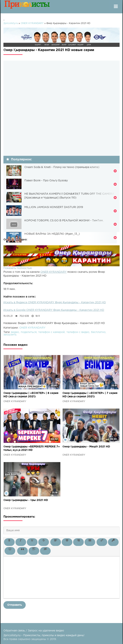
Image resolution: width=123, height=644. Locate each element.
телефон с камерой (52, 332)
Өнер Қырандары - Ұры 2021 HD (26, 500)
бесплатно (98, 332)
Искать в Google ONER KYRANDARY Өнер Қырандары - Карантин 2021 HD (54, 310)
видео (15, 332)
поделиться (29, 332)
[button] (9, 542)
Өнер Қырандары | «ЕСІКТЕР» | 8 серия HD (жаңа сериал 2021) (31, 395)
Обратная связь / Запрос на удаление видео (34, 631)
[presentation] (9, 542)
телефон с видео (78, 332)
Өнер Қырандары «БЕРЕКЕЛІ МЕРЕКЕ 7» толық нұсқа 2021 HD (32, 448)
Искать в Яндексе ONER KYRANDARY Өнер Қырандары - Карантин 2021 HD (55, 302)
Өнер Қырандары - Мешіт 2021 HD (86, 447)
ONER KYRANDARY (54, 272)
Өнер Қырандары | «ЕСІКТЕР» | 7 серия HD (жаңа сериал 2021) (90, 395)
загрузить (10, 335)
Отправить (15, 605)
